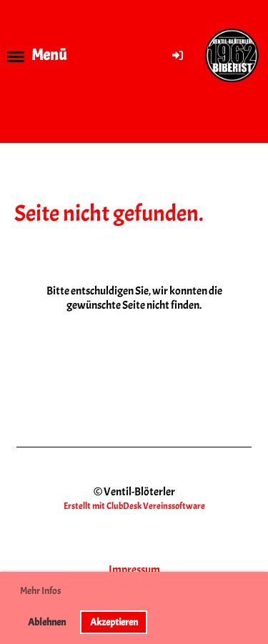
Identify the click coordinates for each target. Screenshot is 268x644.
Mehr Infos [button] (41, 591)
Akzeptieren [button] (114, 622)
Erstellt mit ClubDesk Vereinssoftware (134, 506)
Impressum (134, 570)
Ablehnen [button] (47, 622)
